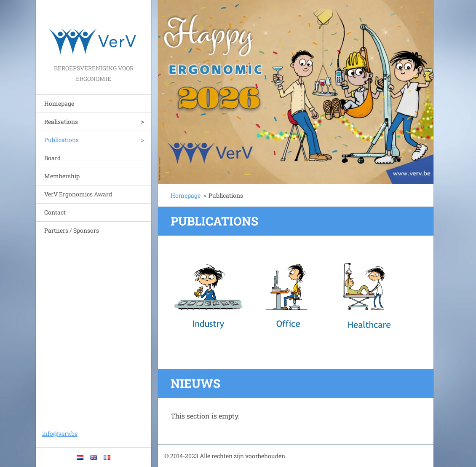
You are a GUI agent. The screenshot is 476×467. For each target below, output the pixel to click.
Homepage (59, 103)
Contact (55, 212)
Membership (62, 176)
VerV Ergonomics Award (78, 194)
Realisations (61, 122)
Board (52, 158)
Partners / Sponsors (72, 230)
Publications (62, 140)
